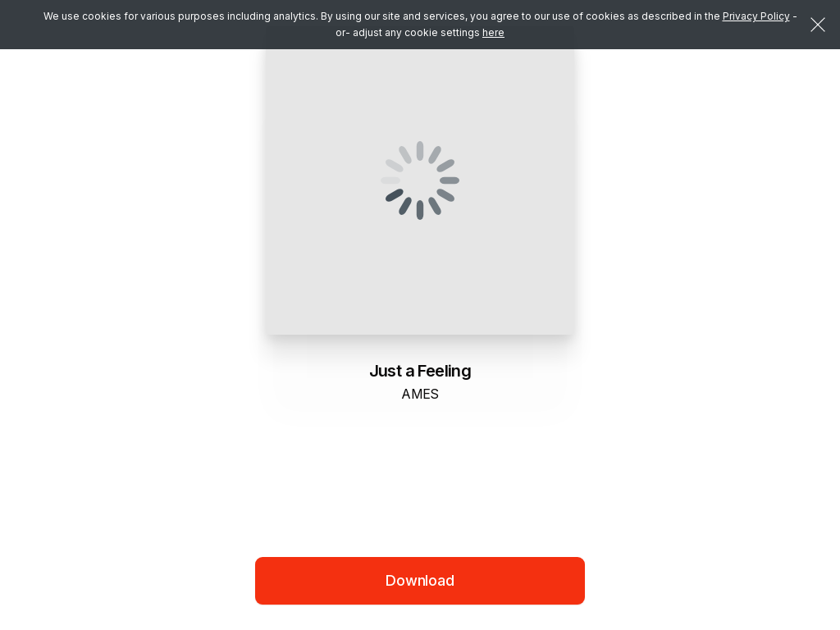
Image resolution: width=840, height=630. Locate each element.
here (493, 32)
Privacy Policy (756, 16)
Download (420, 580)
